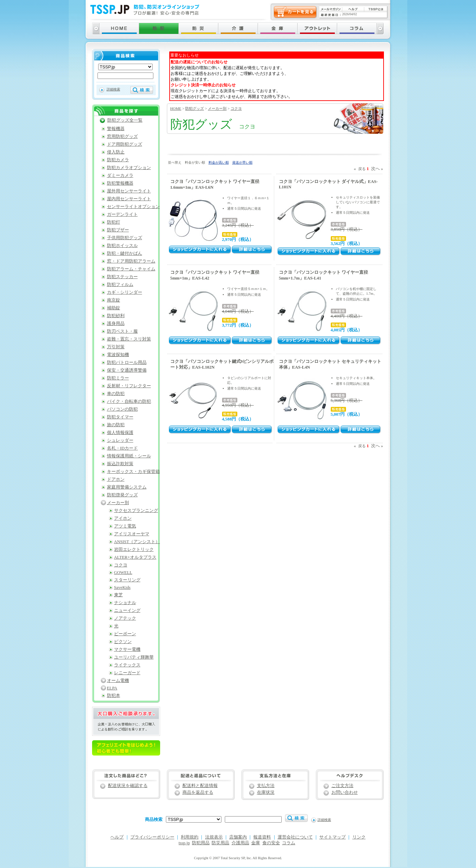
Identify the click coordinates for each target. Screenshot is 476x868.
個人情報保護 (120, 433)
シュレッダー (120, 440)
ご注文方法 (342, 786)
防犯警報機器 (120, 183)
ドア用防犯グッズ (125, 144)
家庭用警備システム (127, 487)
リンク (359, 837)
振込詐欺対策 (120, 464)
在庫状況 (266, 792)
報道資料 (262, 837)
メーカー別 (217, 108)
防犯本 (114, 696)
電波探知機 (118, 355)
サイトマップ (332, 837)
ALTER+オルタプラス (135, 557)
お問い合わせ (345, 792)
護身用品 (116, 324)
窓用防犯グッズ (122, 137)
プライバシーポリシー (152, 837)
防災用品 (220, 843)
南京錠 (114, 300)
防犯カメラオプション (129, 168)
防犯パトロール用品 (127, 363)
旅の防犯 (116, 425)
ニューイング (127, 611)
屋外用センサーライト (129, 191)
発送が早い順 (242, 162)
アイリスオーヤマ (132, 534)
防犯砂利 (116, 316)
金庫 (256, 843)
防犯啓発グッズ (122, 495)
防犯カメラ (118, 160)
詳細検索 (113, 89)
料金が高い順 (219, 162)
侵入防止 (116, 152)
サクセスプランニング (136, 511)
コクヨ (236, 108)
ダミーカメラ (120, 175)
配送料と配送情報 (200, 786)
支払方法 (266, 786)
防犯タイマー (120, 417)
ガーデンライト (122, 214)
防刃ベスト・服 (122, 331)
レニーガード (127, 673)
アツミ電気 (125, 526)
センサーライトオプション (133, 207)
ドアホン (116, 479)
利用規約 (190, 837)
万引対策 (116, 347)
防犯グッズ (194, 108)
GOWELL (123, 573)
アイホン (123, 518)
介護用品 (240, 843)
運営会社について (295, 837)
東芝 (118, 595)
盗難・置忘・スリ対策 (129, 339)
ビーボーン (125, 634)
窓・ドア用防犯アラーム (131, 261)
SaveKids (122, 587)
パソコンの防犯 (122, 409)
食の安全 (271, 843)
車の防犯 (116, 394)
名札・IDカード (123, 448)
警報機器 (116, 129)
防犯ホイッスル (122, 246)
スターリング (127, 580)
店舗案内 (238, 837)
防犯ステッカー (122, 277)
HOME (176, 108)
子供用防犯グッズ (125, 238)
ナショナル (125, 603)
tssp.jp (184, 843)
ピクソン (123, 642)
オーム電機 (118, 681)
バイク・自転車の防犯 (129, 401)
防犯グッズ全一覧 (125, 120)
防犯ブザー (118, 230)
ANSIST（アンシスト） (137, 542)
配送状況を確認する (128, 786)
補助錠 (114, 308)
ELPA (112, 688)
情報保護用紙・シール (129, 456)
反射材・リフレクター (129, 386)
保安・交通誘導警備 (127, 370)
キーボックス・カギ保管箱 (133, 472)
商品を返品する (198, 792)
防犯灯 (114, 222)
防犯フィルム (120, 285)
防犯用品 (201, 843)
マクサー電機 (127, 649)
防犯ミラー (118, 378)
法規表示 (214, 837)
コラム (289, 843)
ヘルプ (117, 837)
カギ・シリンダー (125, 292)
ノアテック (125, 618)
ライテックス (127, 665)
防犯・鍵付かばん (125, 253)
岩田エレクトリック (134, 550)
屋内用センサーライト (129, 199)
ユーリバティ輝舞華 (134, 657)
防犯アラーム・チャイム (131, 269)
